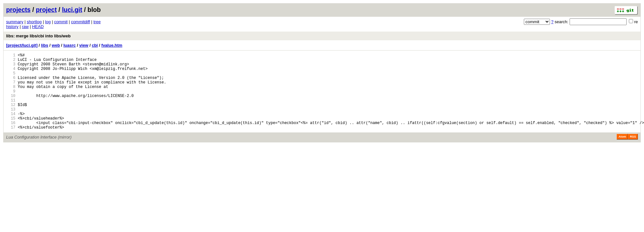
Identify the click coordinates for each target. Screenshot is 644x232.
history (12, 27)
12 (11, 116)
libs (44, 45)
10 (11, 105)
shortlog (34, 22)
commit (61, 22)
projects (18, 10)
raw (25, 27)
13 (11, 122)
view (84, 45)
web (56, 45)
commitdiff (80, 22)
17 (11, 144)
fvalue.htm (112, 45)
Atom (622, 153)
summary (15, 22)
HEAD (38, 27)
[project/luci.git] (22, 45)
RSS (633, 153)
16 (11, 138)
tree (97, 22)
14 (11, 127)
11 (11, 111)
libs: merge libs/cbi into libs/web (38, 36)
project (46, 10)
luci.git (72, 10)
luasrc (70, 45)
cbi (95, 45)
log (48, 22)
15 (11, 133)
